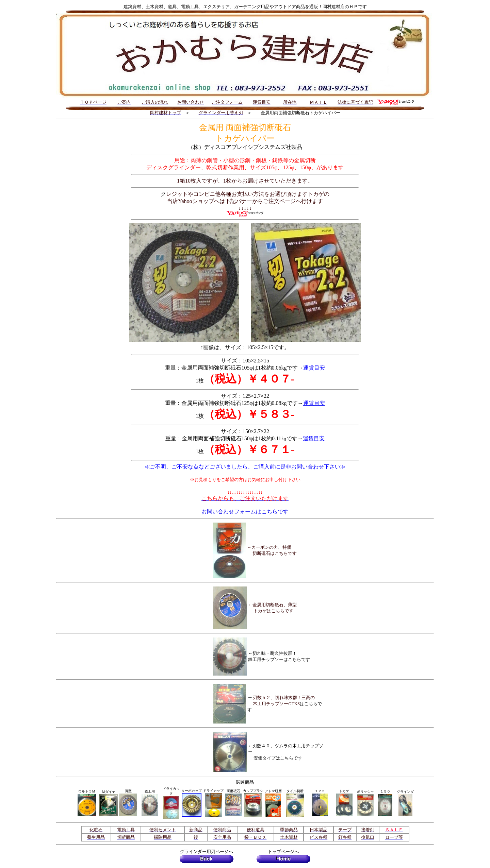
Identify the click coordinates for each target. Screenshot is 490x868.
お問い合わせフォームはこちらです (245, 512)
